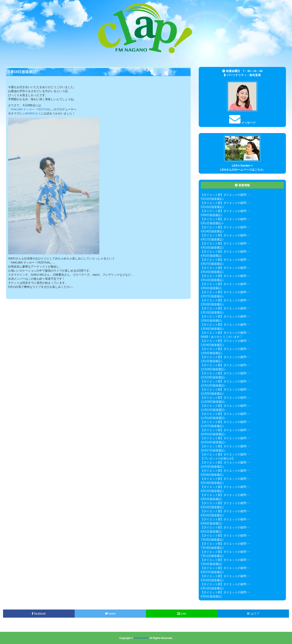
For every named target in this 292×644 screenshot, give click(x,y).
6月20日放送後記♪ (212, 580)
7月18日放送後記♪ (212, 548)
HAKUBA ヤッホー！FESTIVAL (31, 109)
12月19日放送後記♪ (213, 377)
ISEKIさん (34, 113)
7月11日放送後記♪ (212, 556)
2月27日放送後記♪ (212, 296)
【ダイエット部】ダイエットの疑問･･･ (226, 195)
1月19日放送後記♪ (23, 72)
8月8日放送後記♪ (212, 523)
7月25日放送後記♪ (212, 540)
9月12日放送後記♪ (212, 491)
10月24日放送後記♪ (213, 442)
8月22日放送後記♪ (212, 507)
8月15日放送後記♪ (212, 515)
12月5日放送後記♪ (212, 393)
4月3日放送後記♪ (212, 256)
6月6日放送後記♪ (212, 596)
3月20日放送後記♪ (212, 272)
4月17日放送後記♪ (212, 239)
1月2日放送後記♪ (212, 361)
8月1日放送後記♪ (212, 531)
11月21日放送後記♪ (213, 410)
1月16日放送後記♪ (212, 345)
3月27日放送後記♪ (212, 264)
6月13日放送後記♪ (212, 588)
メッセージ (242, 123)
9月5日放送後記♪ (212, 499)
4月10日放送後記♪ (212, 247)
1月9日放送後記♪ (212, 353)
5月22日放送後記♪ (212, 199)
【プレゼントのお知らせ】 (218, 458)
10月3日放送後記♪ (212, 467)
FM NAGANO (141, 638)
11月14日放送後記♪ (213, 418)
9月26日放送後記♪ (212, 475)
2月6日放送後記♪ (212, 320)
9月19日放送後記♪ (212, 483)
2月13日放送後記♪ (212, 312)
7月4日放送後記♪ (212, 564)
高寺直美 (255, 75)
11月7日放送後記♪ (212, 426)
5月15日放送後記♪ (212, 207)
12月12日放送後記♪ (213, 385)
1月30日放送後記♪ (212, 329)
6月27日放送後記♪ (212, 572)
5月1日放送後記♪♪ (212, 223)
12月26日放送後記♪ (213, 369)
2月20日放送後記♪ (212, 304)
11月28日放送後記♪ (213, 402)
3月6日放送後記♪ (212, 288)
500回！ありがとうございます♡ (222, 337)
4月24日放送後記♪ (212, 231)
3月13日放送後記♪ (212, 280)
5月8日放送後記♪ (212, 215)
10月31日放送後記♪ (213, 434)
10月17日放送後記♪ (213, 450)
